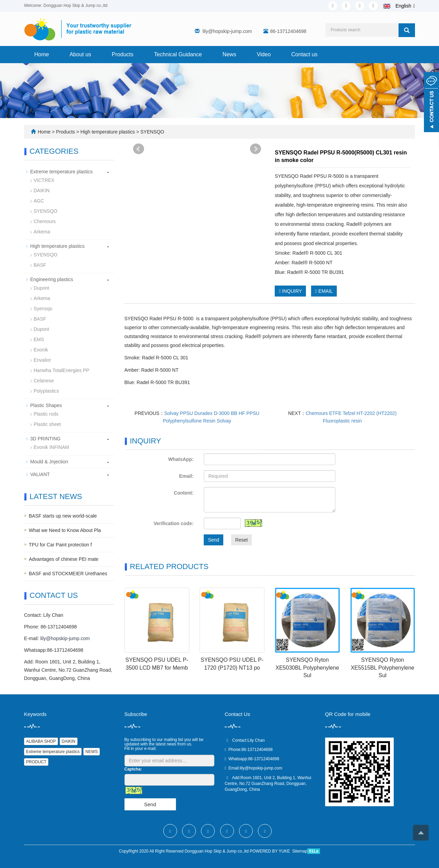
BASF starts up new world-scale (63, 516)
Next (256, 149)
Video (264, 54)
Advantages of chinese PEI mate (64, 559)
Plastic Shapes (46, 405)
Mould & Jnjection (49, 462)
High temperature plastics (108, 132)
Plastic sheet (47, 424)
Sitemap (300, 851)
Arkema (42, 232)
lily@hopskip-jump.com (227, 31)
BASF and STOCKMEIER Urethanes (68, 574)
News (229, 54)
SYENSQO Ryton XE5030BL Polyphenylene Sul (307, 668)
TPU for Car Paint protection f (60, 545)
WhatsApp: (181, 459)
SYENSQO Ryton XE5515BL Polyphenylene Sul (383, 668)
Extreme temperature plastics (61, 172)
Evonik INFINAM (51, 447)
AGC (39, 201)
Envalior (42, 360)
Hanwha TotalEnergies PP (61, 370)
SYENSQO (151, 132)
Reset (242, 540)
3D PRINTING (45, 439)
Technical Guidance (178, 54)
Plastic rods (46, 414)
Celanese (44, 381)
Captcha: (133, 769)
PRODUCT (36, 762)
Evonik (41, 350)
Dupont (41, 288)
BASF (40, 265)
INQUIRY (290, 291)
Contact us (304, 54)
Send (213, 540)
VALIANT (40, 474)
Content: (184, 493)
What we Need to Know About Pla (65, 530)
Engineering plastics (52, 279)
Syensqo (43, 309)
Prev (139, 149)
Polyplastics (46, 391)
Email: (186, 476)
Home (42, 54)
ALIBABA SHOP (41, 741)
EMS (39, 339)
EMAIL (324, 291)
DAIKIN (42, 190)
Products (123, 54)
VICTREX (44, 180)
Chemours (45, 221)
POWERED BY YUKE (270, 851)
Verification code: (174, 523)
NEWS (92, 752)
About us (80, 54)
